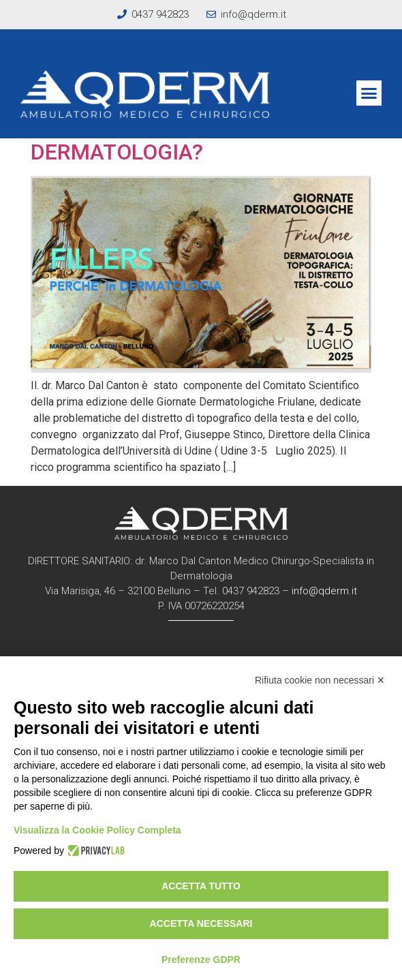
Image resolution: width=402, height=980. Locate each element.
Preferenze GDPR (201, 960)
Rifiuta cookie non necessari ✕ (320, 680)
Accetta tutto (201, 886)
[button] (369, 93)
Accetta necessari (201, 923)
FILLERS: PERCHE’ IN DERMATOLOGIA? (132, 138)
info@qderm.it (324, 591)
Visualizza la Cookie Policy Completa (97, 830)
